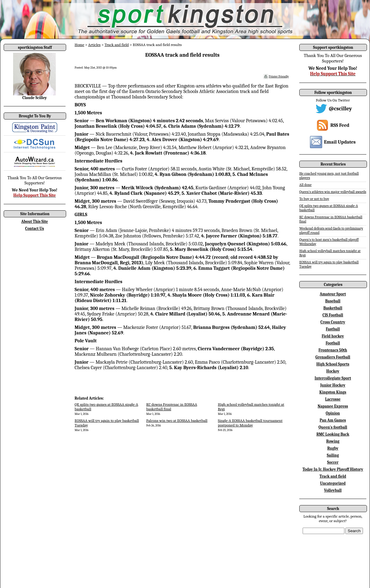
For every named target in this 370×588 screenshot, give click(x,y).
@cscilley (340, 109)
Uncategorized (333, 483)
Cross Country (333, 322)
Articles (94, 45)
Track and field (117, 45)
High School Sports (333, 364)
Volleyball (333, 490)
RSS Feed (340, 125)
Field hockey (333, 336)
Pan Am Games (333, 420)
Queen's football (333, 427)
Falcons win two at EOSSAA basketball (177, 421)
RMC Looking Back (333, 434)
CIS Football (333, 315)
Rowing (333, 441)
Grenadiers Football (333, 357)
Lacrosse (333, 399)
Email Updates (340, 142)
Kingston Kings (333, 392)
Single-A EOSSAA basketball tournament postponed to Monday (250, 423)
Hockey (333, 371)
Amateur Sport (333, 294)
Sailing (333, 455)
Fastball (333, 329)
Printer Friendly (279, 77)
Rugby (333, 448)
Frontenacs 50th (333, 350)
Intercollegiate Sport (333, 378)
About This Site (35, 221)
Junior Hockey (333, 385)
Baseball (333, 301)
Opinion (333, 413)
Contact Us (35, 228)
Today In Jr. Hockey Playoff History (333, 469)
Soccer (333, 462)
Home (80, 45)
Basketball (333, 308)
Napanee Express (333, 406)
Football (333, 343)
